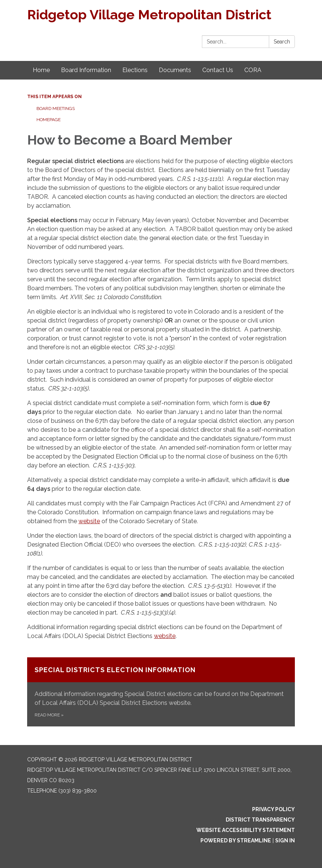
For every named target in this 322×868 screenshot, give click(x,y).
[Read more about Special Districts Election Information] (161, 692)
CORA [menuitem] (253, 70)
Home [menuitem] (41, 70)
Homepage (49, 120)
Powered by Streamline (236, 841)
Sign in (285, 841)
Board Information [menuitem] (86, 70)
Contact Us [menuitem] (218, 70)
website (89, 521)
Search (282, 42)
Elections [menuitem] (135, 70)
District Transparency (260, 820)
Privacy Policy (273, 809)
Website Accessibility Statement (246, 830)
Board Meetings (56, 108)
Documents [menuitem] (175, 70)
